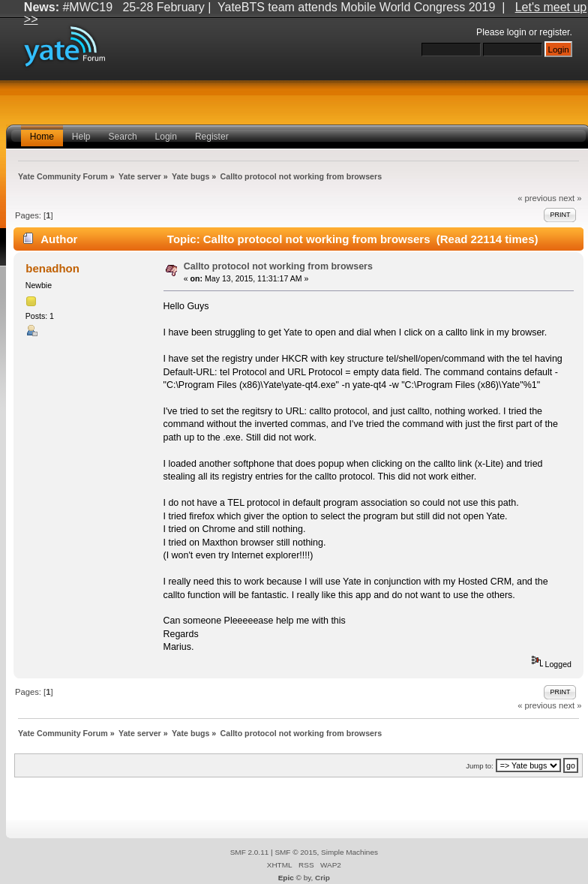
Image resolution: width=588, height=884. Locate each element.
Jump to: (480, 766)
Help (81, 137)
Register (212, 137)
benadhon (52, 268)
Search (123, 137)
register (554, 32)
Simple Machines (349, 852)
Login (166, 137)
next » (570, 198)
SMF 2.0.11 (250, 852)
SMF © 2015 (295, 852)
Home (42, 137)
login (517, 32)
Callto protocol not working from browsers (278, 266)
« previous (537, 198)
